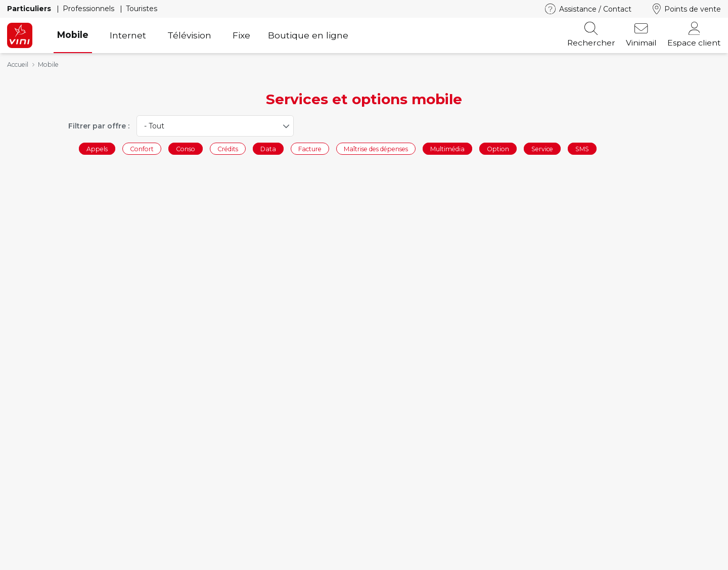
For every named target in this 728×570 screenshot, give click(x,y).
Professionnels (89, 9)
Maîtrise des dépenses (376, 148)
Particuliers (30, 9)
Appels (97, 148)
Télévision (189, 35)
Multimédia (447, 148)
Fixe (241, 35)
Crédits (228, 148)
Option (498, 148)
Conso (186, 148)
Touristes (142, 9)
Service (542, 148)
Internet (128, 35)
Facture (310, 148)
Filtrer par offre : (99, 126)
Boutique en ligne (308, 35)
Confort (142, 148)
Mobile (73, 35)
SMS (582, 148)
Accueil (18, 64)
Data (268, 148)
